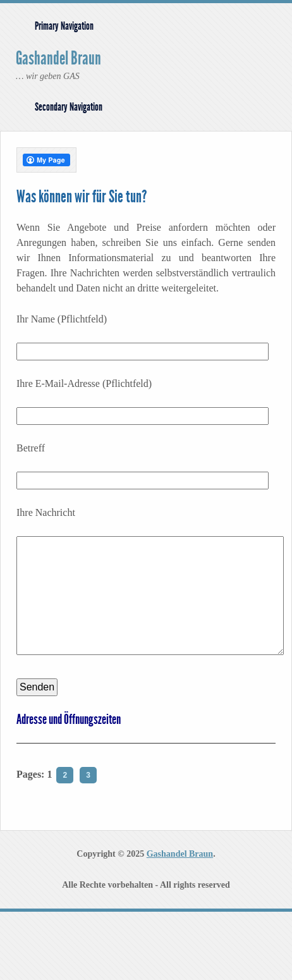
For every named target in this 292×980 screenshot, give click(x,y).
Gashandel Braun (58, 58)
